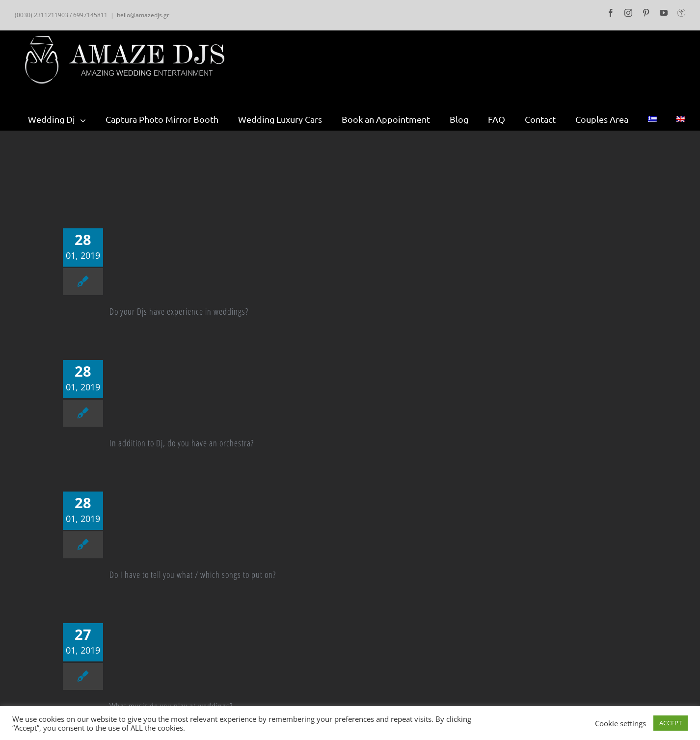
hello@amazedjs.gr (143, 15)
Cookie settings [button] (620, 723)
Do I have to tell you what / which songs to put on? (193, 575)
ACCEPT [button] (671, 723)
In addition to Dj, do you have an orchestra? (182, 443)
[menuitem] (67, 119)
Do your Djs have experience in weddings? (179, 311)
